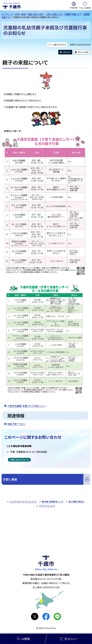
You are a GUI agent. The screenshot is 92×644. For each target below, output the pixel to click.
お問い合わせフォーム (19, 460)
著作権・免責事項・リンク (53, 502)
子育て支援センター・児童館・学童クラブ (64, 14)
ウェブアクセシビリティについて (23, 502)
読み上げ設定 (83, 52)
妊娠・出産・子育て (36, 14)
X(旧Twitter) (35, 616)
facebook (46, 616)
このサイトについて (47, 506)
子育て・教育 (20, 14)
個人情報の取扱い (77, 502)
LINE (57, 616)
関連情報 (16, 416)
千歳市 (11, 5)
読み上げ (67, 52)
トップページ (7, 14)
